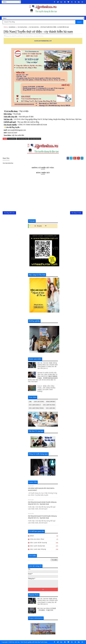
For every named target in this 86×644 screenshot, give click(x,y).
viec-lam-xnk (51, 408)
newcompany (51, 402)
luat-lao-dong (39, 402)
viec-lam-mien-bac (34, 27)
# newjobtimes (12, 139)
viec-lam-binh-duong (39, 543)
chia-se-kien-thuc (37, 539)
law (30, 402)
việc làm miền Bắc (18, 135)
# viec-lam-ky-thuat (23, 139)
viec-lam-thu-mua (49, 405)
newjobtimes (12, 27)
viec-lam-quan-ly (35, 405)
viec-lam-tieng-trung (36, 408)
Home (5, 27)
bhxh (32, 536)
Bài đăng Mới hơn (9, 213)
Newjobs (39, 226)
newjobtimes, (20, 36)
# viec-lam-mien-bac (35, 139)
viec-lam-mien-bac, (38, 36)
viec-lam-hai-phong (38, 549)
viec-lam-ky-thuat (22, 27)
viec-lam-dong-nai (38, 546)
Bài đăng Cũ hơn (76, 213)
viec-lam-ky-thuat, (28, 36)
